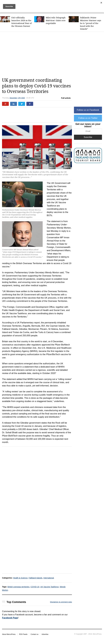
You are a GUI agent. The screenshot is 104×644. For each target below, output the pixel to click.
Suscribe (88, 137)
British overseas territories (19, 587)
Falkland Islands (35, 578)
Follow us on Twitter (88, 118)
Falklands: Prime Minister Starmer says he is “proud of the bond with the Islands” (91, 23)
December (13, 98)
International (49, 578)
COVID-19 (35, 587)
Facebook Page (10, 618)
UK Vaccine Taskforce (50, 587)
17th (19, 98)
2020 (23, 98)
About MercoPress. (9, 634)
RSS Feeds (23, 634)
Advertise (45, 634)
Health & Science (20, 578)
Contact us (34, 634)
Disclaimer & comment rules (61, 602)
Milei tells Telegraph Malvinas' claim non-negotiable (56, 20)
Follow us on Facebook (88, 110)
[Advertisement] (53, 55)
